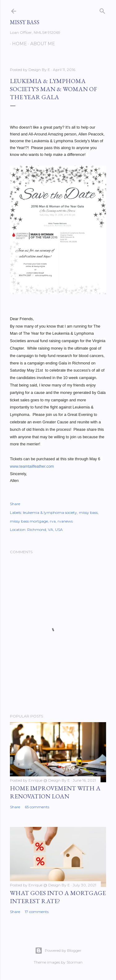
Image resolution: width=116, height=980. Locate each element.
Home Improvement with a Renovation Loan (55, 792)
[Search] (102, 10)
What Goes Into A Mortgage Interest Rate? (58, 897)
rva (53, 521)
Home (17, 44)
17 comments (37, 912)
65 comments (37, 807)
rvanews (65, 521)
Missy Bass (25, 22)
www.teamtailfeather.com (32, 466)
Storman (75, 962)
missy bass (88, 512)
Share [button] (15, 504)
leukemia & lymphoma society (50, 512)
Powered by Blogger (58, 951)
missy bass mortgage (29, 521)
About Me (41, 44)
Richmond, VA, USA (45, 530)
